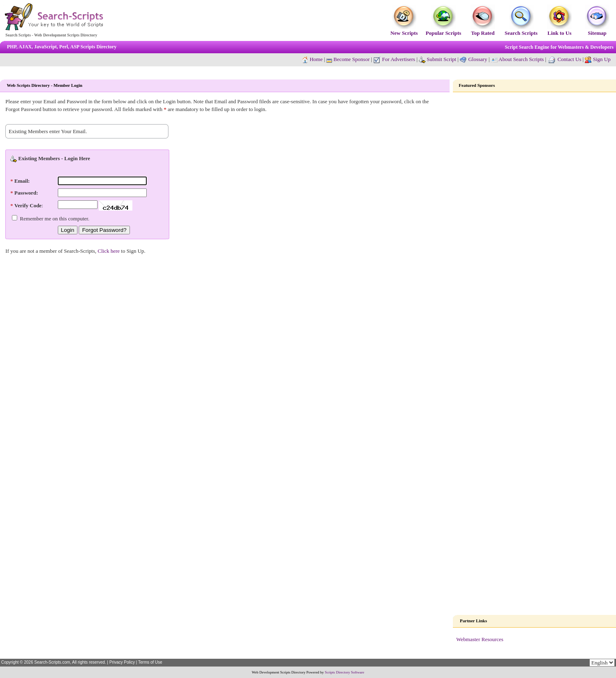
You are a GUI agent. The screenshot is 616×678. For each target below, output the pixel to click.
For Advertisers (394, 59)
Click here (109, 251)
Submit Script (438, 59)
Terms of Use (150, 662)
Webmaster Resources (480, 639)
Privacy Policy (122, 662)
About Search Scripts (521, 59)
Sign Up (602, 59)
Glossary (477, 59)
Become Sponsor (348, 59)
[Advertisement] (534, 223)
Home (316, 59)
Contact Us (569, 59)
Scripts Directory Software (344, 672)
